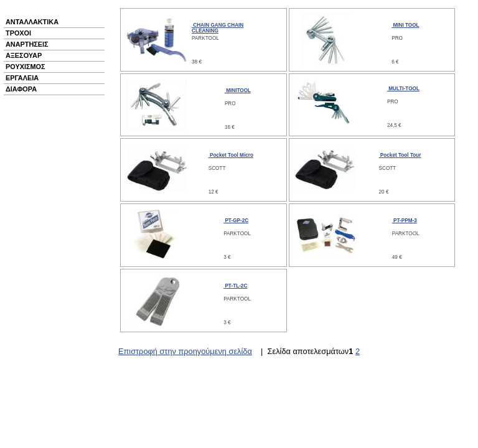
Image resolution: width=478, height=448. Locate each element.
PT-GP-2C (236, 221)
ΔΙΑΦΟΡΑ (21, 89)
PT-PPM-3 (405, 221)
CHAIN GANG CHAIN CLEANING (218, 28)
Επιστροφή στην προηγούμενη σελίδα (185, 351)
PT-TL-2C (235, 286)
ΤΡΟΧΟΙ (18, 33)
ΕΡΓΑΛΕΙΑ (22, 78)
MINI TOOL (405, 25)
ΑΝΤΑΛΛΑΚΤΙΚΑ (32, 22)
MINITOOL (238, 91)
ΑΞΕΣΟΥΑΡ (24, 55)
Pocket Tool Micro (231, 155)
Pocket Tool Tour (400, 155)
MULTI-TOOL (403, 89)
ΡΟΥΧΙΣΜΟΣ (26, 67)
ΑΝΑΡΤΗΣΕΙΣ (27, 44)
